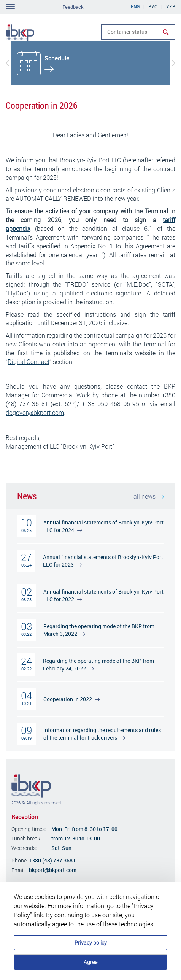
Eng (135, 6)
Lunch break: (26, 838)
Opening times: (29, 829)
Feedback (73, 7)
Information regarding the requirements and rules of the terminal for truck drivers (102, 734)
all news (149, 496)
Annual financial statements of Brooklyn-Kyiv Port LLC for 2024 (103, 526)
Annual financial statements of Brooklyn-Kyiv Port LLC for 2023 (103, 561)
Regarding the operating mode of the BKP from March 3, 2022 (99, 630)
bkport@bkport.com (53, 870)
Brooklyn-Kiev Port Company (31, 786)
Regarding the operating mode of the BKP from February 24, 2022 (98, 665)
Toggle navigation (10, 6)
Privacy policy (91, 943)
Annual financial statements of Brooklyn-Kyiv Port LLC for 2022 (103, 595)
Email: (18, 870)
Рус (153, 6)
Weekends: (24, 848)
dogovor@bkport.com (35, 412)
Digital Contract (29, 361)
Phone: (20, 860)
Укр (171, 6)
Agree (90, 962)
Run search (166, 32)
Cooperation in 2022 (72, 699)
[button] (7, 63)
